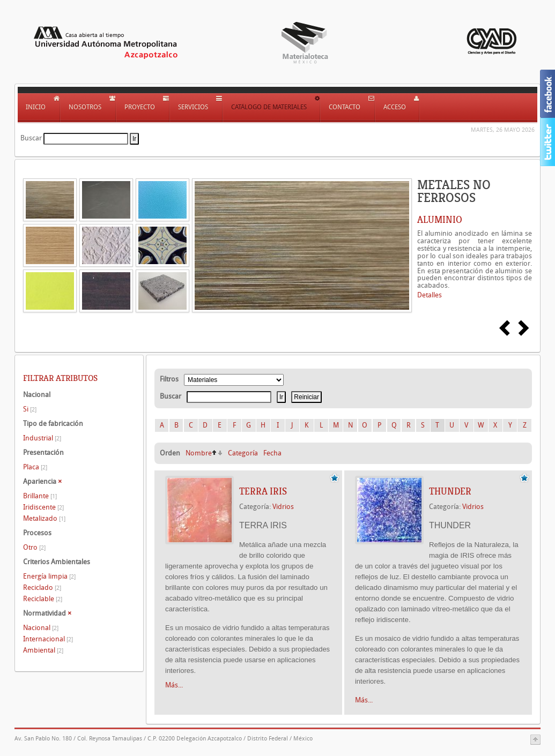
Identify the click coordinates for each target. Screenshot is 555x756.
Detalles (430, 295)
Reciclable (43, 599)
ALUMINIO (440, 220)
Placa (35, 467)
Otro (34, 547)
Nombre (199, 453)
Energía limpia (49, 576)
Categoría (243, 453)
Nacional (41, 628)
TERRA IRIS (263, 491)
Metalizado (44, 518)
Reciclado (42, 587)
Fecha (272, 453)
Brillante (40, 496)
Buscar (31, 138)
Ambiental (43, 650)
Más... (174, 685)
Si (30, 409)
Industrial (42, 438)
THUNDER (450, 491)
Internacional (48, 639)
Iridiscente (43, 507)
